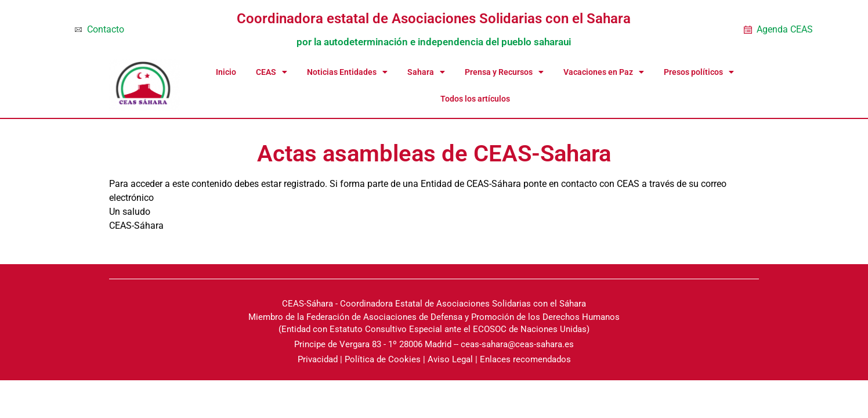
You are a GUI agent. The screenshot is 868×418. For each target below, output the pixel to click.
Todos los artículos (475, 99)
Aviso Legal (450, 359)
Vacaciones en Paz (604, 72)
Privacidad (318, 359)
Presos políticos (699, 72)
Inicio (226, 72)
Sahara (426, 72)
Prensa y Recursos (504, 72)
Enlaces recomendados (525, 359)
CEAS (272, 72)
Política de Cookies (383, 359)
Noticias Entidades (347, 72)
